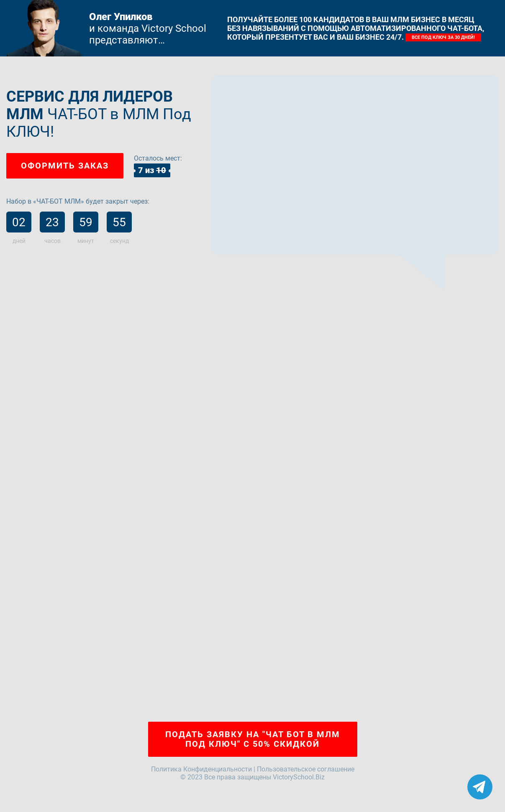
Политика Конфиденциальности (201, 769)
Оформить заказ (65, 166)
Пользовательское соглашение (306, 769)
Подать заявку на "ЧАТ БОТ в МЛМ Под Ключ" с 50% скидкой (253, 739)
